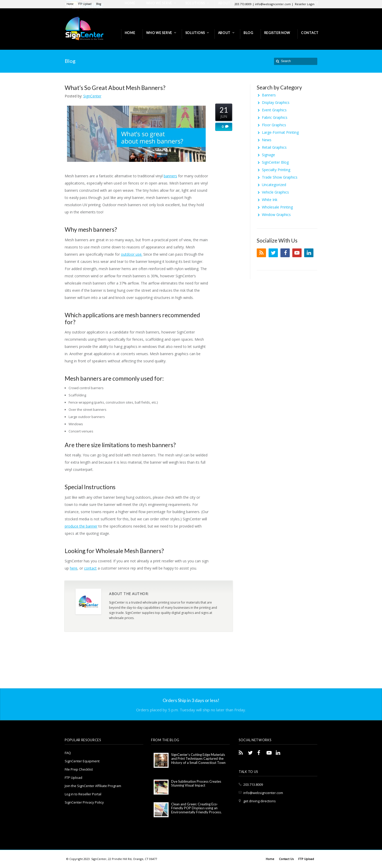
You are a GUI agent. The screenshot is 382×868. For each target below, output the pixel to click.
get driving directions (260, 801)
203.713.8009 (253, 784)
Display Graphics (276, 102)
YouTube (297, 253)
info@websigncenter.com (263, 793)
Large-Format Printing (280, 132)
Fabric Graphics (275, 117)
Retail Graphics (274, 147)
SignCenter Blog (275, 162)
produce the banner (81, 526)
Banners (269, 95)
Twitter (273, 253)
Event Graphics (274, 110)
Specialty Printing (276, 170)
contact (90, 568)
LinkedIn (309, 253)
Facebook (285, 253)
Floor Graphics (274, 125)
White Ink (270, 200)
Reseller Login (305, 4)
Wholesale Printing (277, 207)
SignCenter (92, 96)
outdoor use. (132, 254)
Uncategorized (274, 185)
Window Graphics (276, 215)
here (74, 568)
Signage (268, 155)
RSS (261, 253)
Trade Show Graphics (280, 177)
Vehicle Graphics (275, 192)
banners (170, 176)
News (267, 140)
